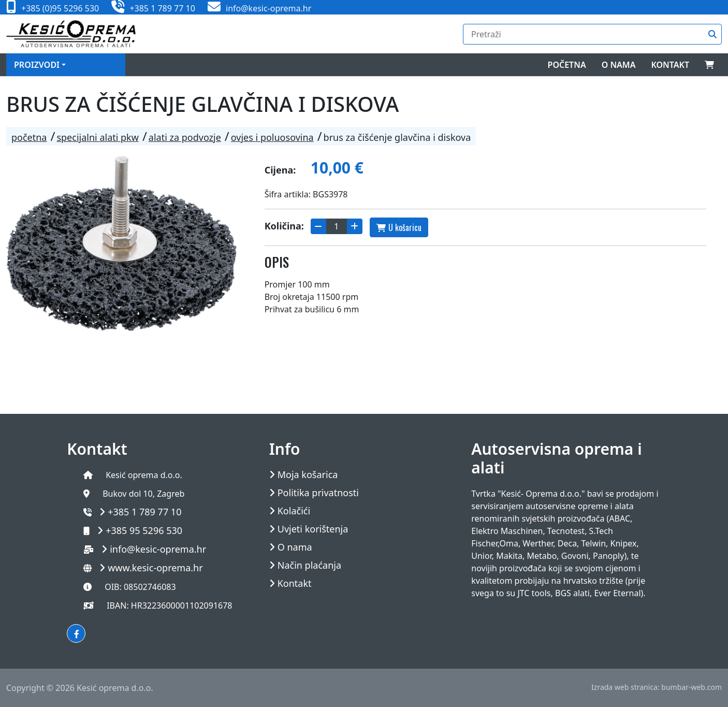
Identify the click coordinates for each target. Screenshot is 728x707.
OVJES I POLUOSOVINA (272, 137)
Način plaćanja (309, 565)
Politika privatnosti (318, 493)
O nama (619, 65)
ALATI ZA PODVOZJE (185, 137)
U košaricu (399, 227)
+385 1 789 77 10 (144, 512)
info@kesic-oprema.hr (158, 549)
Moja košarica (308, 475)
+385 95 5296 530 (144, 530)
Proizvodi (37, 65)
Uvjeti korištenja (313, 529)
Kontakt (670, 65)
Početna (567, 65)
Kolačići (294, 511)
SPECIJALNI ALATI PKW (97, 137)
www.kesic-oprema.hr (155, 568)
